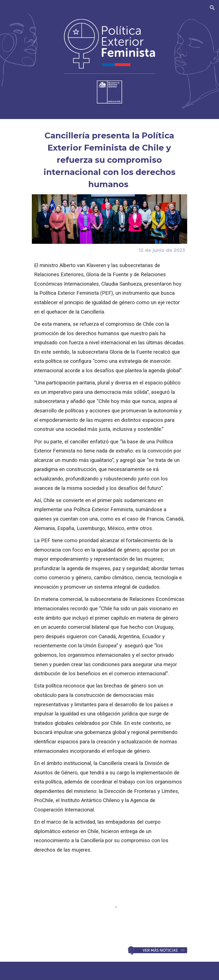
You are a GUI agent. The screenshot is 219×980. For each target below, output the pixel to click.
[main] (110, 160)
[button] (212, 8)
